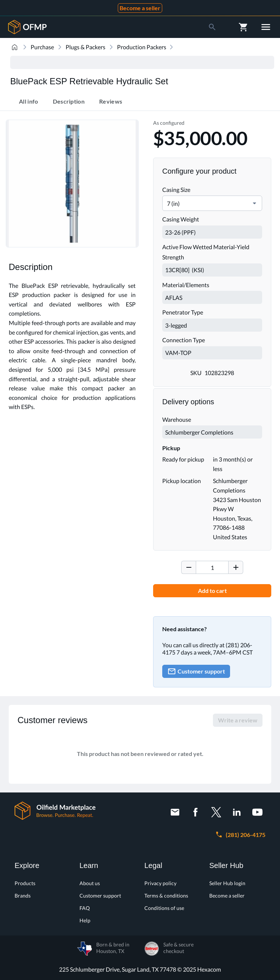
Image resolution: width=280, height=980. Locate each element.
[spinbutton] (212, 567)
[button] (254, 203)
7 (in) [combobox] (173, 203)
